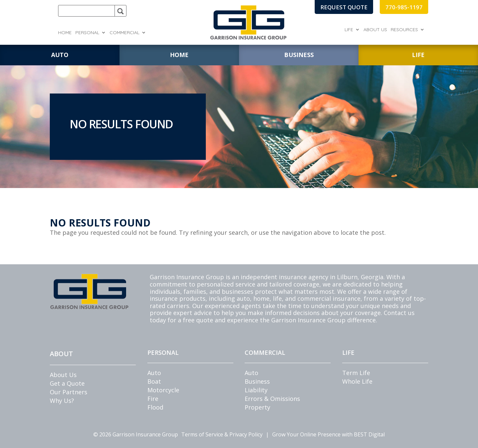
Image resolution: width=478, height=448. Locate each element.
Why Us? (62, 401)
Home (65, 33)
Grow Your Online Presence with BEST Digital (328, 434)
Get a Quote (67, 383)
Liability (256, 390)
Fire (153, 399)
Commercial (124, 33)
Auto (154, 373)
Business (257, 381)
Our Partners (69, 392)
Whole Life (357, 381)
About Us (375, 30)
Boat (154, 381)
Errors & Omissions (272, 399)
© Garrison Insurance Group (136, 434)
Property (257, 407)
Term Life (356, 373)
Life (349, 30)
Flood (155, 407)
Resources (404, 30)
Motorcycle (163, 390)
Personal (87, 33)
